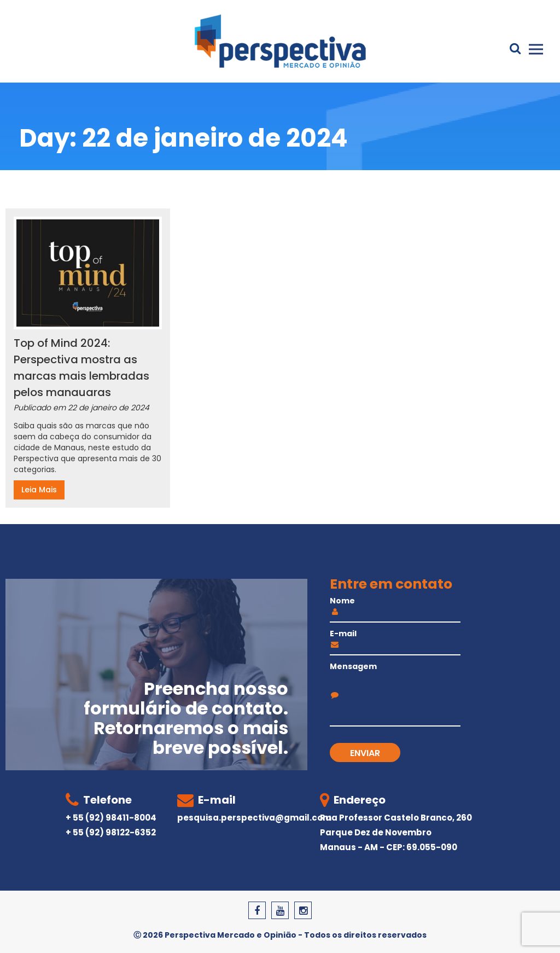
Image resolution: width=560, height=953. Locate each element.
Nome (395, 607)
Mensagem (395, 680)
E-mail (395, 640)
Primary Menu (536, 49)
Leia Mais (39, 490)
